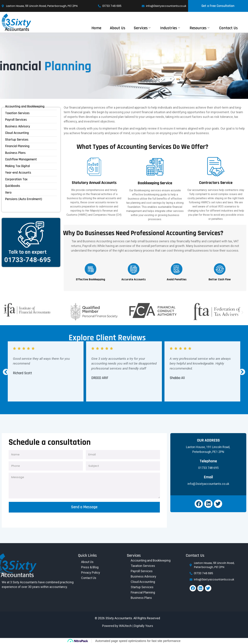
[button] (6, 312)
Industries (170, 28)
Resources (200, 28)
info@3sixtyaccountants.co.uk (208, 484)
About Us (118, 28)
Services (142, 28)
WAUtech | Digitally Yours (136, 620)
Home (96, 28)
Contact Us (228, 28)
